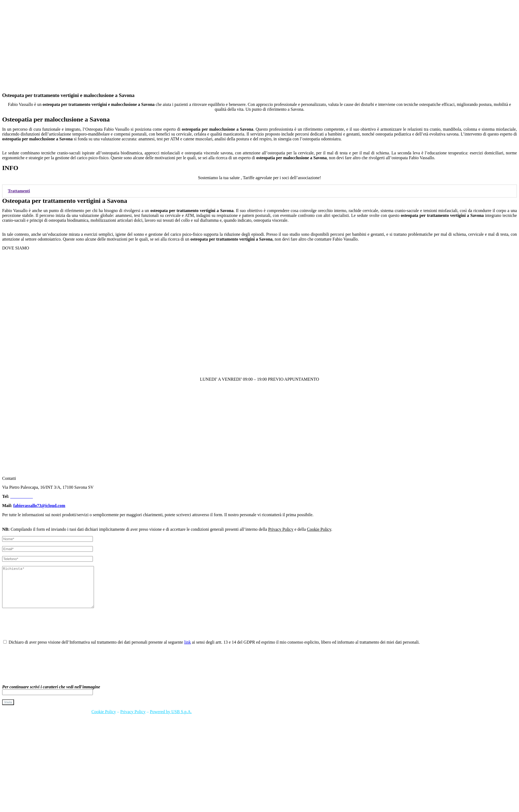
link (187, 650)
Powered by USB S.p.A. (171, 720)
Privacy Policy (281, 529)
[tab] (259, 191)
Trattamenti (19, 191)
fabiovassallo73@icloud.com (39, 506)
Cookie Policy (319, 529)
